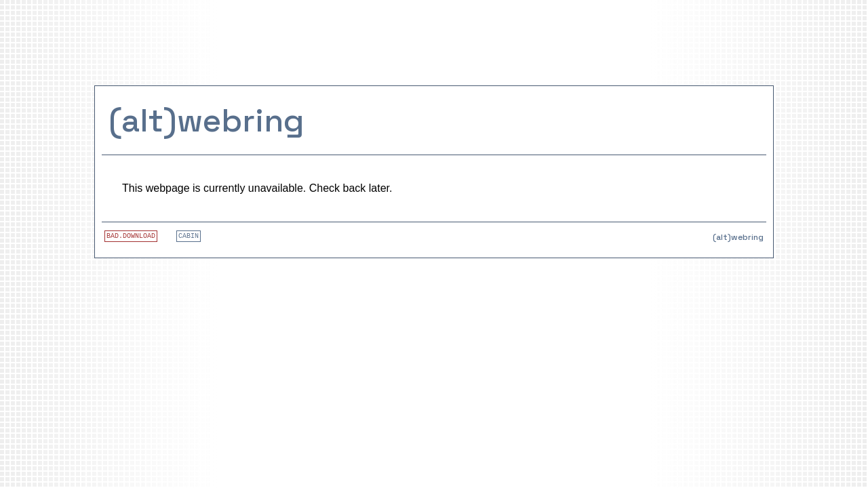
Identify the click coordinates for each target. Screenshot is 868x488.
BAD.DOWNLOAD (131, 236)
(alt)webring (206, 120)
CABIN (189, 236)
